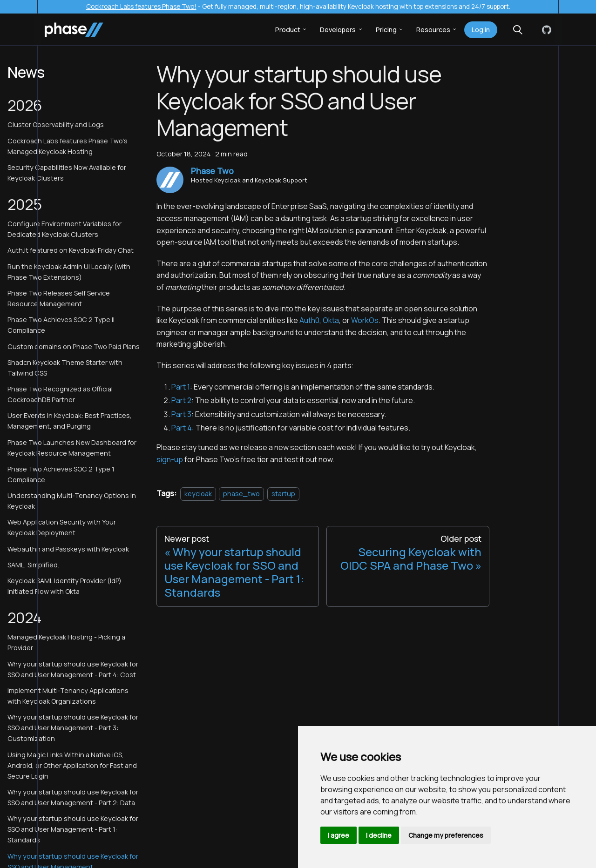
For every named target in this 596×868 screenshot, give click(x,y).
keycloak (198, 494)
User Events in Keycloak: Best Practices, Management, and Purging (70, 421)
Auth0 (309, 320)
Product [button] (288, 30)
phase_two (241, 494)
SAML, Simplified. (33, 565)
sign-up (170, 459)
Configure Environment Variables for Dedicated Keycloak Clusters (64, 229)
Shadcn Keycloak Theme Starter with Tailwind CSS (65, 368)
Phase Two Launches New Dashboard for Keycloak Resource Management (72, 448)
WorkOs (365, 320)
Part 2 (181, 400)
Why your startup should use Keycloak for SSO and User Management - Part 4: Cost (73, 669)
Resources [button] (433, 30)
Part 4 (182, 428)
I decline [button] (379, 835)
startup (283, 494)
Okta (331, 320)
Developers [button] (338, 30)
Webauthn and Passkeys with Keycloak (68, 549)
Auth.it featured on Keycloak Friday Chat (71, 250)
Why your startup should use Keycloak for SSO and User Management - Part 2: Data (73, 797)
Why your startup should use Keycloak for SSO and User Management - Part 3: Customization (73, 728)
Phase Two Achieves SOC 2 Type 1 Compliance (61, 474)
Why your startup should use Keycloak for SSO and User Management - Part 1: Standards (73, 829)
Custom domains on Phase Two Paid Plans (74, 347)
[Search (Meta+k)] (518, 30)
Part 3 (181, 414)
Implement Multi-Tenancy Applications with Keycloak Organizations (68, 696)
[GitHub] (545, 30)
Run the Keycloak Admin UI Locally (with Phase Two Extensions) (69, 272)
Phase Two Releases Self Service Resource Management (59, 298)
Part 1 (181, 387)
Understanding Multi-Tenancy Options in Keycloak (72, 501)
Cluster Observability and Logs (56, 124)
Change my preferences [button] (446, 835)
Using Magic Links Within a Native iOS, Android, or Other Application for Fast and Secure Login (72, 765)
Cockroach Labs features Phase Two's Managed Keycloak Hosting (68, 146)
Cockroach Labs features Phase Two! (141, 7)
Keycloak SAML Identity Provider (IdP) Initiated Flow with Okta (64, 586)
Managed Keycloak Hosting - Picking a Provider (66, 642)
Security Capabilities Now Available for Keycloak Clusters (67, 173)
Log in (481, 30)
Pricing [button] (386, 30)
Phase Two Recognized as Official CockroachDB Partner (60, 394)
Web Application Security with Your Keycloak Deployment (62, 527)
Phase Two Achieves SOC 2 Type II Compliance (61, 325)
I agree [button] (339, 835)
